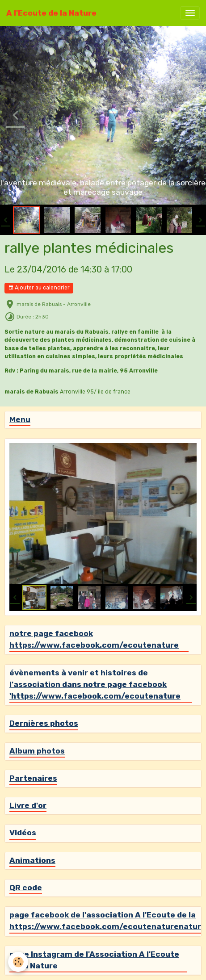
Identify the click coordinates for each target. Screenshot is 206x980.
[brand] (51, 13)
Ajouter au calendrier (39, 288)
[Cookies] (18, 962)
